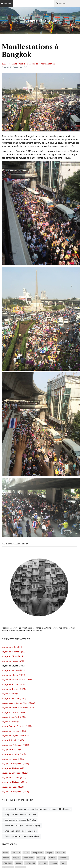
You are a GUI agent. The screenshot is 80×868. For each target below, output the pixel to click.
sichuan (52, 858)
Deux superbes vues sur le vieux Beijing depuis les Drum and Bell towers (38, 809)
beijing (49, 853)
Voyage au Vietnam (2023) (14, 670)
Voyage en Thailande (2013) (15, 768)
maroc (6, 858)
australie (16, 853)
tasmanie (64, 858)
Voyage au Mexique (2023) (14, 698)
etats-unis (7, 863)
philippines (37, 853)
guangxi (43, 863)
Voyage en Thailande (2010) (15, 782)
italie (26, 853)
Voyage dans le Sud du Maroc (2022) (18, 703)
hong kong (28, 858)
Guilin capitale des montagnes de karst (22, 836)
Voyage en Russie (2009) (13, 787)
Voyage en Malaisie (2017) (14, 754)
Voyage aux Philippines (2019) (15, 745)
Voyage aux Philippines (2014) (15, 764)
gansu (19, 863)
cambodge (30, 863)
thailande (61, 853)
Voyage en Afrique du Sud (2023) (17, 680)
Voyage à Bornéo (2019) (13, 740)
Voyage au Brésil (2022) (13, 722)
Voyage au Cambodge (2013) (15, 773)
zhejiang (41, 858)
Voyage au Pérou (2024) (13, 656)
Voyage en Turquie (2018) (13, 750)
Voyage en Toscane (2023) (14, 689)
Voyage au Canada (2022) (13, 712)
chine (6, 853)
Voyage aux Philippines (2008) (15, 792)
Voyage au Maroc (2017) (13, 759)
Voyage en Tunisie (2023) (13, 684)
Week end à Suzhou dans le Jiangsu (21, 831)
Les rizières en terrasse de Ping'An (20, 820)
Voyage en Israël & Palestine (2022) (18, 708)
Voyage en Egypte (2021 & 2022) (17, 736)
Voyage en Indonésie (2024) (14, 652)
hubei (63, 863)
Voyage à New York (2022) (14, 717)
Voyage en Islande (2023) (13, 675)
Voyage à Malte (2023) (12, 694)
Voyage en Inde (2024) (12, 647)
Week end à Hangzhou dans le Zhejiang (23, 825)
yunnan (54, 863)
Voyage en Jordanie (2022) (14, 731)
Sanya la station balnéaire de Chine (21, 814)
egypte (16, 858)
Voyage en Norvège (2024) (14, 661)
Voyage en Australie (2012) (14, 778)
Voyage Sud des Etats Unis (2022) (17, 726)
